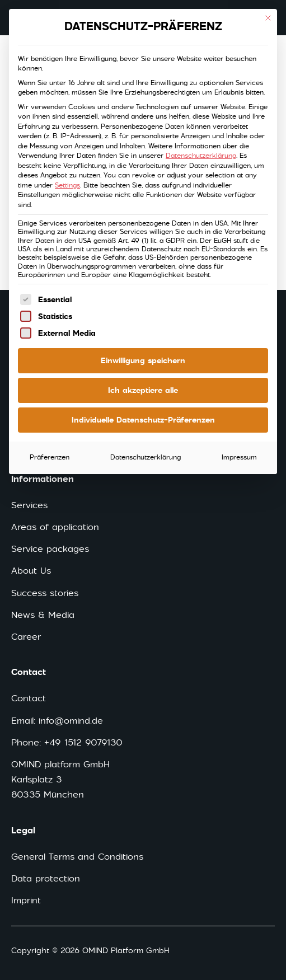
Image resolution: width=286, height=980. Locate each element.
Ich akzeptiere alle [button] (143, 390)
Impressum (239, 457)
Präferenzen (50, 457)
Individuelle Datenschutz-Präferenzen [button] (143, 420)
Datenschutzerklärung (201, 156)
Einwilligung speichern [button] (143, 360)
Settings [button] (67, 185)
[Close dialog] (268, 18)
